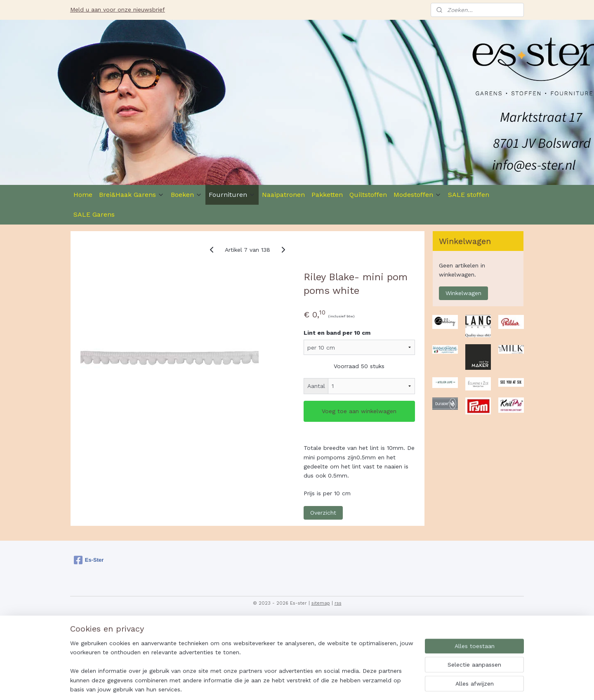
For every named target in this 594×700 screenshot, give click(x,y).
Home (83, 195)
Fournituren (232, 195)
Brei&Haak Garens (132, 195)
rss (338, 603)
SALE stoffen (469, 195)
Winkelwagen (463, 293)
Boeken (186, 195)
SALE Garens (94, 214)
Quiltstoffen (368, 195)
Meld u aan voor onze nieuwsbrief (118, 9)
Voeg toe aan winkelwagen (359, 411)
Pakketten (327, 195)
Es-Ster (89, 560)
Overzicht (323, 513)
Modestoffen (417, 195)
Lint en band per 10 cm (337, 333)
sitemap (321, 603)
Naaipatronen (283, 195)
